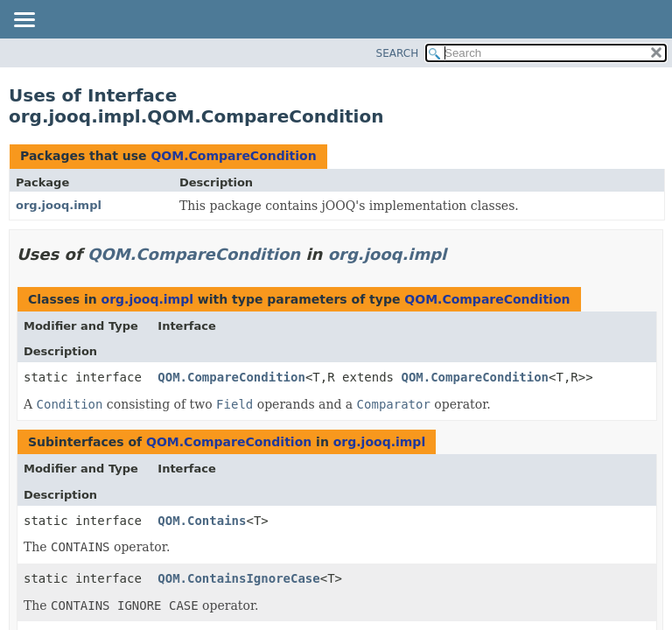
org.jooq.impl (59, 205)
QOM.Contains (202, 521)
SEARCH (398, 53)
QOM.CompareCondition (233, 156)
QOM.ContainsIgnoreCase (238, 578)
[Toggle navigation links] (24, 21)
